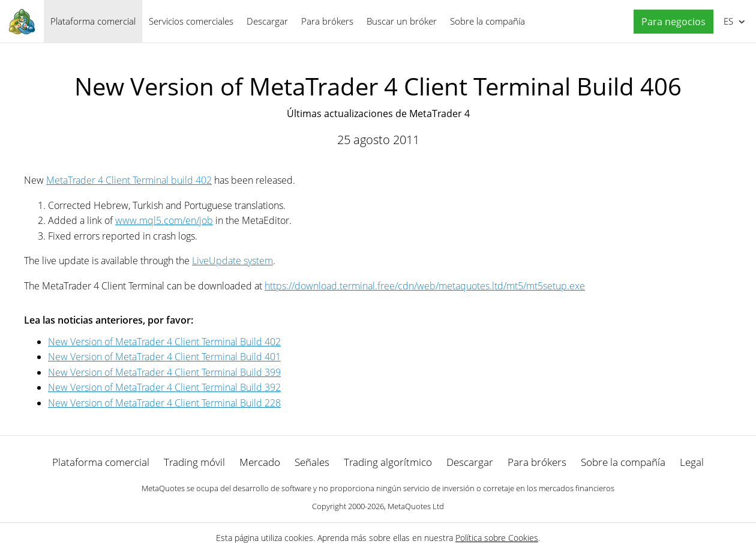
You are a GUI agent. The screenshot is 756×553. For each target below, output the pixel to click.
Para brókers (327, 21)
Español (727, 21)
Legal (692, 462)
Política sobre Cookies (497, 538)
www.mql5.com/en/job (164, 220)
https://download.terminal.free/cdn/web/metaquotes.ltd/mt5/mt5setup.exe (425, 286)
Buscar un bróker (402, 21)
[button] (670, 22)
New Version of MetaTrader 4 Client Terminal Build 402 (164, 342)
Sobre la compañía (487, 21)
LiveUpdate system (232, 261)
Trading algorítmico (388, 462)
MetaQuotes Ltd (416, 506)
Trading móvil (194, 462)
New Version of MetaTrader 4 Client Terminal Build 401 (164, 357)
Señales (312, 462)
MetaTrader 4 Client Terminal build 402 (129, 180)
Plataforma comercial (93, 21)
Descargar (267, 21)
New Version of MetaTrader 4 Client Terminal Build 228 (164, 403)
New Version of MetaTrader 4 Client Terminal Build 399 (164, 372)
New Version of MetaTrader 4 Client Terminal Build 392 (164, 387)
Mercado (260, 462)
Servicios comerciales (191, 21)
